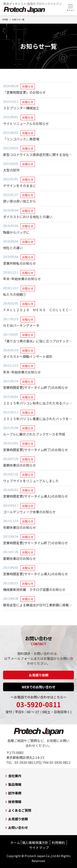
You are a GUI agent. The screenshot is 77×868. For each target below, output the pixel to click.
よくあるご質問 (20, 810)
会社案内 (15, 776)
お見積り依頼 (39, 675)
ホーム (15, 843)
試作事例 (15, 793)
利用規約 (58, 843)
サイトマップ (39, 847)
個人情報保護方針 (35, 843)
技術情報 (15, 802)
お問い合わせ (18, 828)
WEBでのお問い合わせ (39, 687)
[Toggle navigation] (70, 8)
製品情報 (15, 784)
